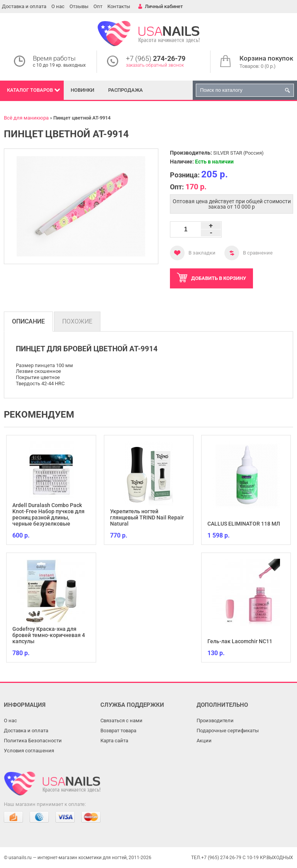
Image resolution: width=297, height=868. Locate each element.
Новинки (82, 90)
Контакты (119, 6)
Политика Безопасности (33, 741)
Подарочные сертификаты (228, 731)
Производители (215, 721)
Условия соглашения (29, 751)
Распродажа (126, 90)
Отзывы (79, 6)
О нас (58, 6)
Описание (28, 321)
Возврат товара (118, 731)
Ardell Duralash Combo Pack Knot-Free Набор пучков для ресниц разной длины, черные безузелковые (48, 514)
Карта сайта (114, 741)
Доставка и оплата (24, 6)
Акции (204, 741)
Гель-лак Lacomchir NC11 (240, 641)
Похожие (77, 321)
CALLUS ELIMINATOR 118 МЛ (244, 524)
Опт (98, 6)
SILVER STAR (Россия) (238, 153)
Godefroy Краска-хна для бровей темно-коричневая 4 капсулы (49, 635)
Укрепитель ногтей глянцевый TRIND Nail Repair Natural (147, 517)
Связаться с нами (121, 721)
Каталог (30, 90)
